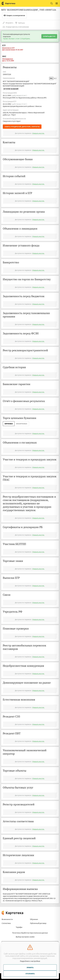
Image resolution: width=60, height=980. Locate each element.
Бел (55, 78)
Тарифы (19, 927)
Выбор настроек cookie (25, 937)
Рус (51, 78)
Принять (30, 967)
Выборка (20, 23)
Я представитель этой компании (16, 27)
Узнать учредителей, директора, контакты (22, 127)
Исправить (8, 23)
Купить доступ (49, 36)
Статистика (6, 923)
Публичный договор (38, 923)
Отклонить (30, 974)
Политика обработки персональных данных (30, 933)
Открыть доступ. (38, 133)
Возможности (7, 919)
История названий (11, 89)
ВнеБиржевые (22, 424)
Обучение (34, 919)
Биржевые (9, 424)
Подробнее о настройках (30, 961)
